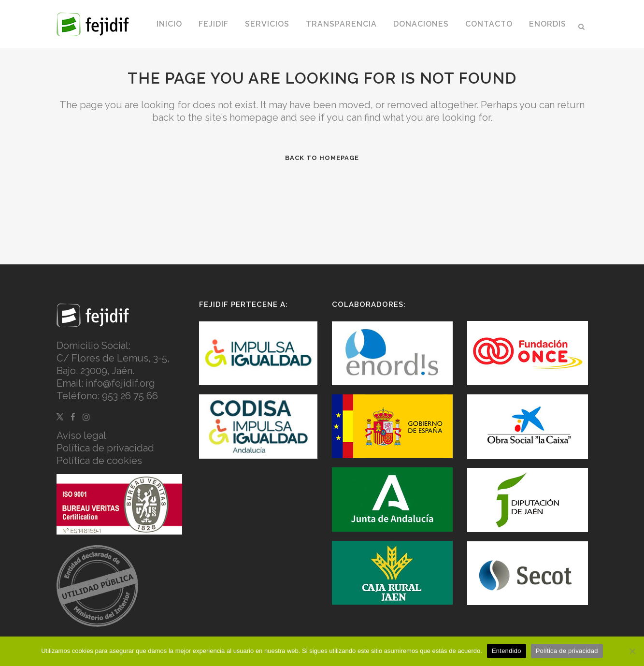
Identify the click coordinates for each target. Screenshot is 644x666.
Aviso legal (81, 435)
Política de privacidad (105, 448)
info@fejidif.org (120, 383)
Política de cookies (99, 461)
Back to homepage (322, 158)
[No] (632, 651)
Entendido (507, 651)
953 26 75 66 (130, 396)
